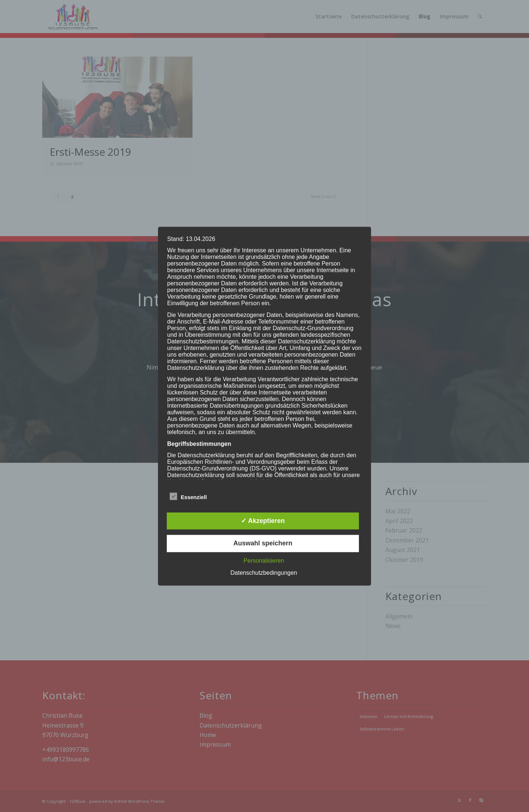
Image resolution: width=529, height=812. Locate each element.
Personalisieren (264, 561)
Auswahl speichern (263, 544)
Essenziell (188, 496)
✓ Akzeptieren (263, 521)
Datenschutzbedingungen (264, 573)
